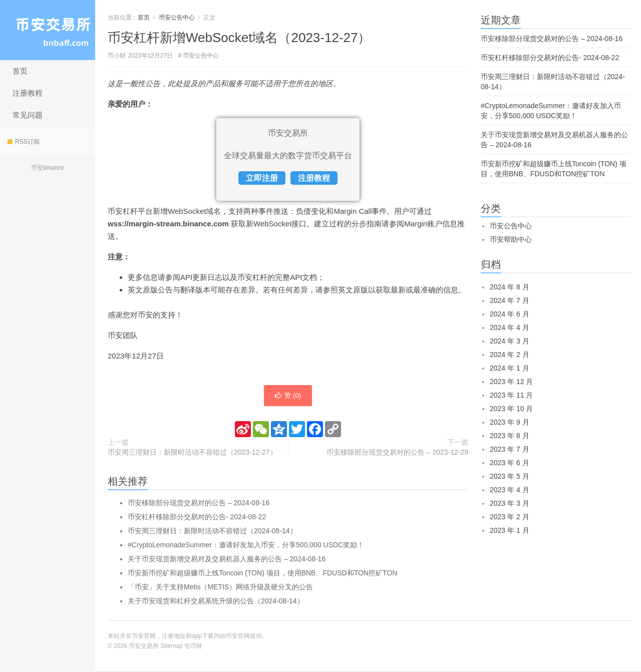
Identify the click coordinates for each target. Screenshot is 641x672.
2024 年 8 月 (510, 287)
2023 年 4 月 (510, 490)
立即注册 (262, 178)
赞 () (288, 396)
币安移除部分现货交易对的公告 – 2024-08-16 (199, 504)
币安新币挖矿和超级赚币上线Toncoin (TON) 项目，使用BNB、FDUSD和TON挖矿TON (262, 574)
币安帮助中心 (511, 239)
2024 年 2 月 (510, 355)
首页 (20, 71)
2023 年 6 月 (510, 463)
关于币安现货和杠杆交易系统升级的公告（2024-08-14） (216, 602)
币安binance (48, 168)
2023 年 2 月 (510, 517)
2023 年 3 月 (510, 503)
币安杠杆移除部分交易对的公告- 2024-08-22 (197, 518)
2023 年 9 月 (510, 422)
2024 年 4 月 (510, 327)
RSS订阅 (24, 142)
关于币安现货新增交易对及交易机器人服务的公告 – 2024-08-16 (227, 560)
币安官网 (238, 637)
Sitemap (172, 647)
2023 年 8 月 (510, 436)
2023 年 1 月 (510, 530)
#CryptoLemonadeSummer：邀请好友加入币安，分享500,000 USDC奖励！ (246, 546)
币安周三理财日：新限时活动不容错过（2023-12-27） (192, 453)
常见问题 (28, 115)
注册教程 (28, 93)
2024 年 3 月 (510, 341)
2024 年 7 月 (510, 300)
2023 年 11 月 (511, 395)
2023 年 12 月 (511, 382)
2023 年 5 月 (510, 476)
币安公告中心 (177, 18)
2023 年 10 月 (511, 409)
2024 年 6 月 (510, 314)
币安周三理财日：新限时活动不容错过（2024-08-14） (212, 532)
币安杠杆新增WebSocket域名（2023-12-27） (239, 38)
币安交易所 (48, 30)
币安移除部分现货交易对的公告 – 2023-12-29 (397, 453)
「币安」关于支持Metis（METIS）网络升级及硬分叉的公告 (220, 588)
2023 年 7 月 (510, 449)
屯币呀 (193, 647)
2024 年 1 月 (510, 368)
